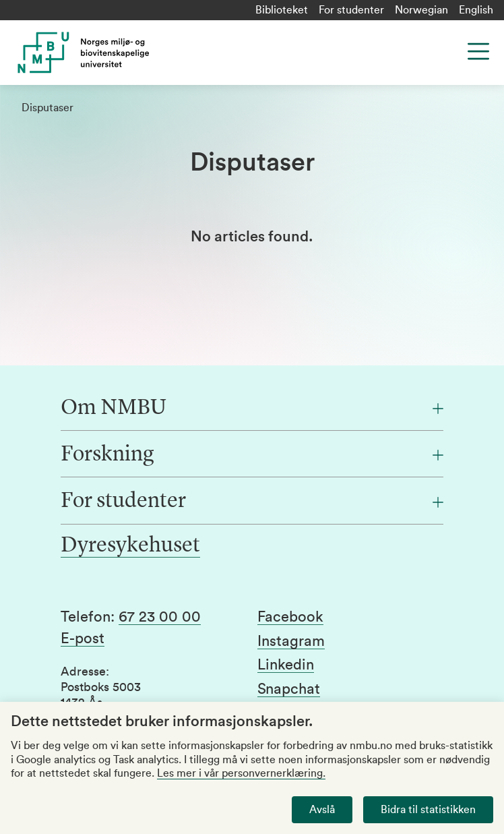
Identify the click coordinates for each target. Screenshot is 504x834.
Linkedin (286, 665)
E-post (83, 638)
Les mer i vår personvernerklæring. (241, 773)
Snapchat (289, 689)
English (476, 10)
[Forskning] (252, 455)
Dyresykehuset (130, 546)
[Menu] (478, 51)
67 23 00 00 (160, 617)
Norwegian (421, 10)
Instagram (291, 641)
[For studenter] (252, 502)
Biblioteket (282, 10)
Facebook (290, 617)
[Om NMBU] (252, 409)
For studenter (351, 10)
